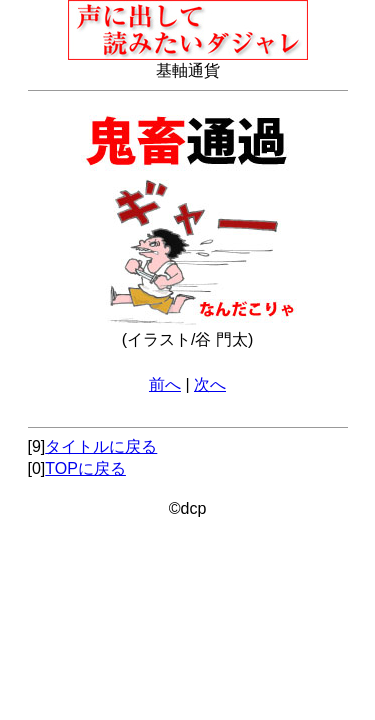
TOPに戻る (85, 468)
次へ (210, 384)
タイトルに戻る (101, 446)
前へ (165, 384)
